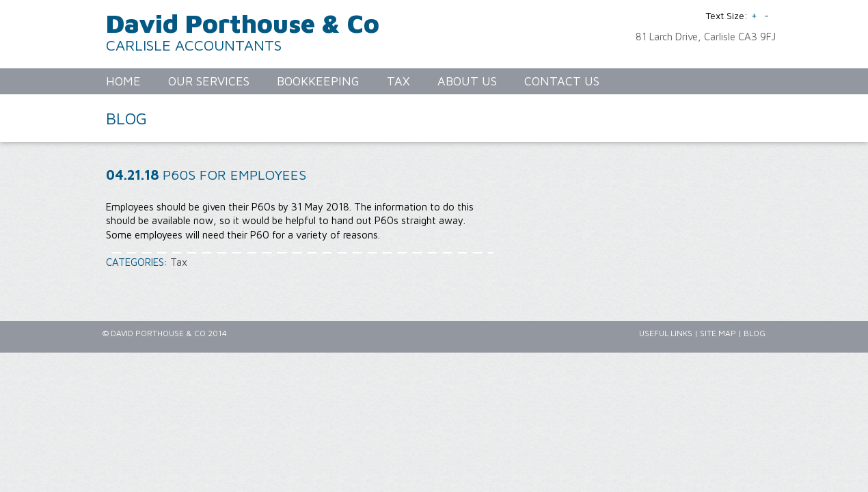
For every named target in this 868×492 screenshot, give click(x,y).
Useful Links (666, 333)
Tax (179, 262)
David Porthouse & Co (243, 23)
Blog (755, 333)
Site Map (718, 333)
